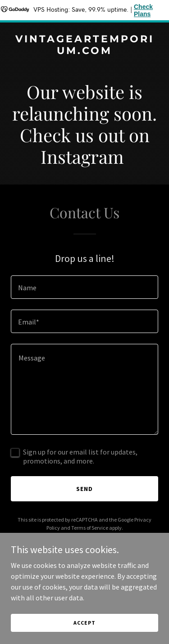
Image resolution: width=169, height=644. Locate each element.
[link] (84, 51)
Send (84, 489)
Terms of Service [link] (90, 528)
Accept (84, 623)
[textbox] (84, 287)
